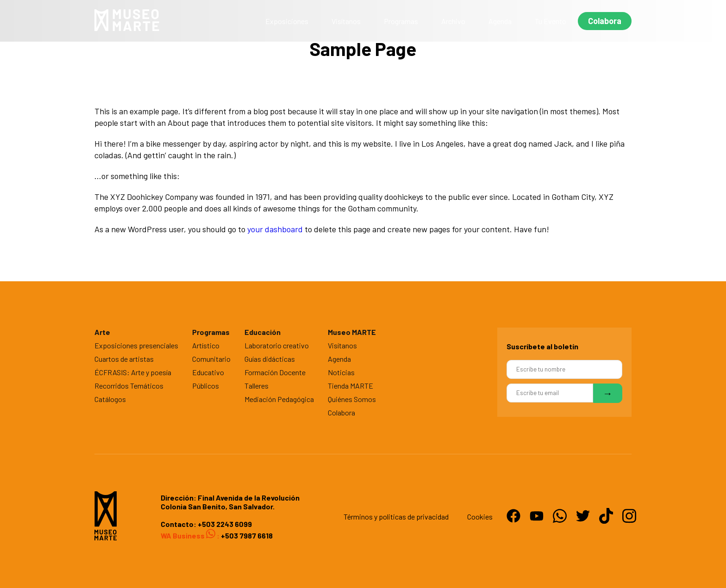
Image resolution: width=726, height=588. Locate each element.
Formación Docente (275, 372)
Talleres (257, 386)
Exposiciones (287, 21)
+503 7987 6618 (246, 535)
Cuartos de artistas (124, 359)
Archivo (453, 21)
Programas (401, 21)
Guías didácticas (270, 359)
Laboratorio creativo (277, 345)
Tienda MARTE (350, 386)
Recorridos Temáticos (129, 386)
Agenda (500, 21)
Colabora (605, 21)
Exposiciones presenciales (136, 345)
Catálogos (110, 399)
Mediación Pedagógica (279, 399)
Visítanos (346, 21)
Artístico (206, 345)
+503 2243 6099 (225, 524)
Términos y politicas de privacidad (396, 517)
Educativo (208, 372)
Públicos (206, 386)
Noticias (341, 372)
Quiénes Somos (352, 399)
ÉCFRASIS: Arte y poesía (133, 372)
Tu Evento (551, 21)
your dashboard (275, 229)
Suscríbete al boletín (542, 346)
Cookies (480, 517)
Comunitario (211, 359)
